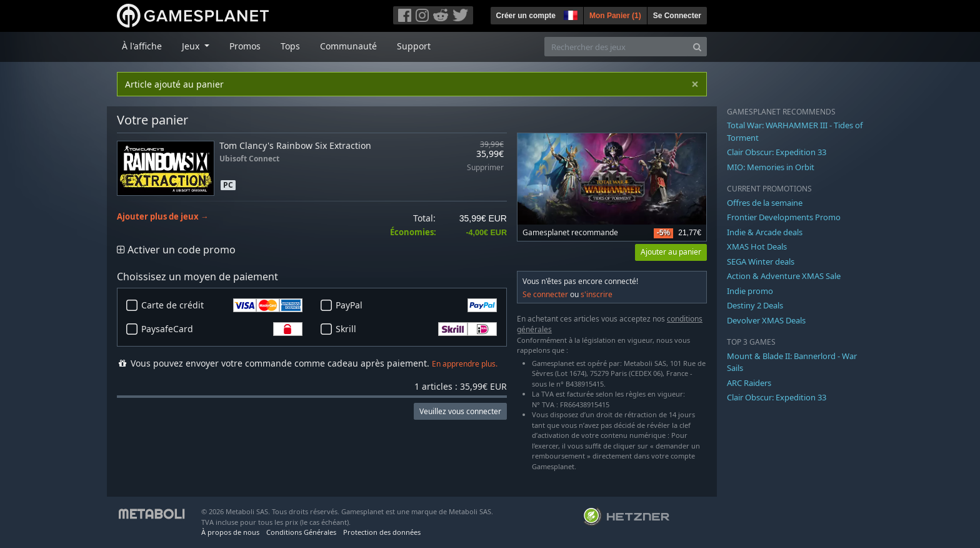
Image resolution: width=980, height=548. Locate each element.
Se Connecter (677, 16)
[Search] (697, 47)
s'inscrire (597, 294)
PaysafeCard (222, 329)
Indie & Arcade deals (765, 232)
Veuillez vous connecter (460, 411)
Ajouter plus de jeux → (163, 217)
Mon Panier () (615, 16)
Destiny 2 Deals (755, 305)
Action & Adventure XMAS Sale (784, 276)
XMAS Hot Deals (757, 246)
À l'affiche (142, 46)
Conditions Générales (301, 532)
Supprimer (485, 168)
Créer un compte (526, 16)
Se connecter (545, 294)
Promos (245, 46)
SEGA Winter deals (761, 261)
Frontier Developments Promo (784, 217)
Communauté (348, 46)
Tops (290, 46)
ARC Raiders (749, 383)
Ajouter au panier (671, 252)
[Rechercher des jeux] (616, 47)
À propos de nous (230, 532)
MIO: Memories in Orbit (771, 167)
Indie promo (750, 291)
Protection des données (382, 532)
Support (414, 46)
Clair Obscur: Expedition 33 (777, 152)
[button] (569, 14)
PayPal (416, 305)
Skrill (416, 329)
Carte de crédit (222, 305)
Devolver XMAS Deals (766, 320)
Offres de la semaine (765, 203)
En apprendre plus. (465, 364)
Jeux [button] (192, 46)
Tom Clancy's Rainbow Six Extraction (295, 145)
